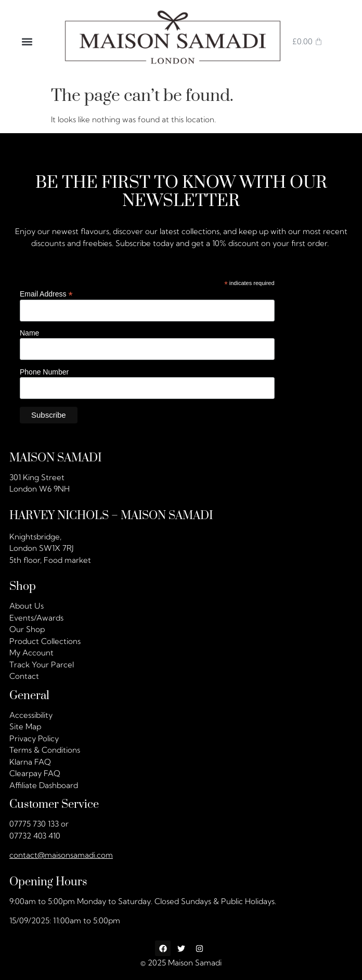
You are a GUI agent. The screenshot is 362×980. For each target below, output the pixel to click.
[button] (27, 41)
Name (29, 333)
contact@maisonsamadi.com (61, 855)
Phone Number (44, 372)
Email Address (46, 294)
